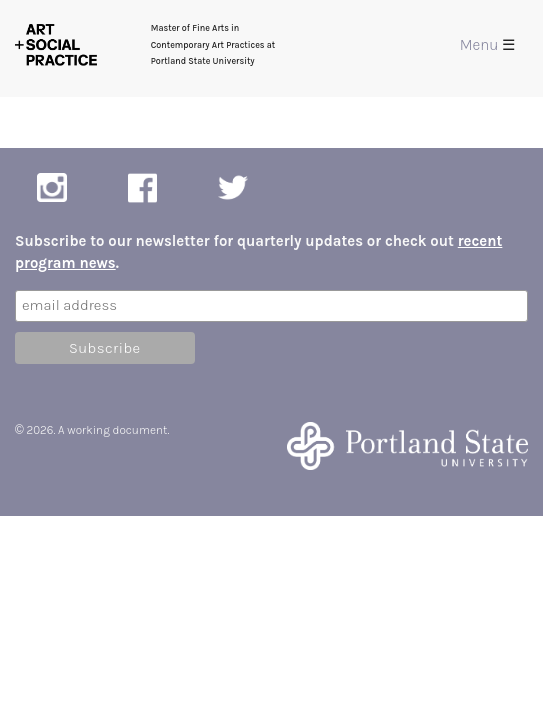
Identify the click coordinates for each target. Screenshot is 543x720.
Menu (487, 45)
